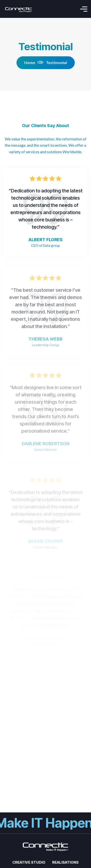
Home (34, 62)
